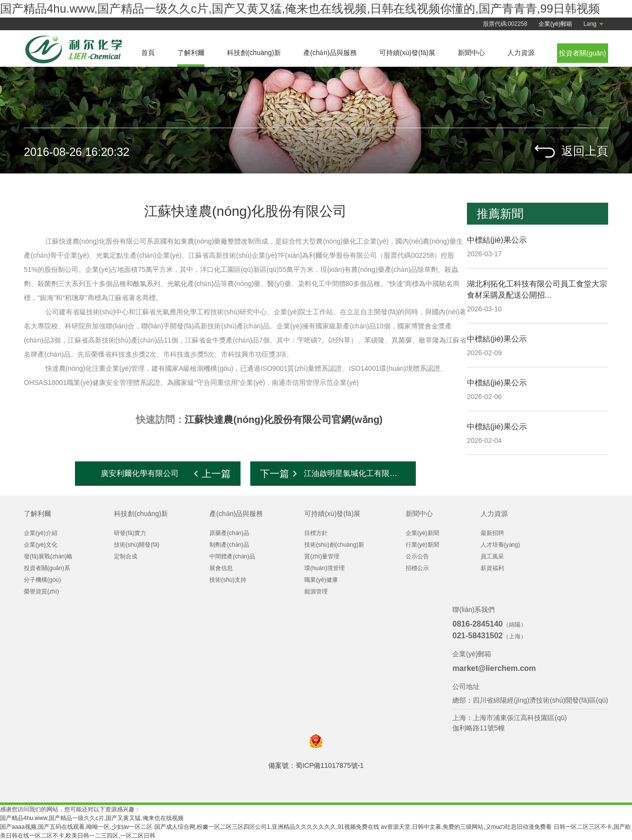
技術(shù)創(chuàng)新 (334, 545)
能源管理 (316, 592)
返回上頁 (585, 151)
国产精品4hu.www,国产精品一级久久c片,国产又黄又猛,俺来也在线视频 (92, 818)
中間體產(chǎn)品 (232, 556)
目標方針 (316, 533)
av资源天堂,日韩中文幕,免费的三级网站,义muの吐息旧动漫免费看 (466, 827)
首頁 (148, 53)
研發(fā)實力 (130, 533)
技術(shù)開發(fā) (137, 545)
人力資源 (521, 53)
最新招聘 (492, 533)
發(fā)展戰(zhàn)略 (48, 556)
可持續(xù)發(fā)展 (407, 53)
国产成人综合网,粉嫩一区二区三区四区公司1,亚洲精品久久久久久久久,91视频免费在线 (267, 827)
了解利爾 (191, 53)
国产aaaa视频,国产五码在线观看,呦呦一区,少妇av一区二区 (76, 827)
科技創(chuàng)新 (254, 53)
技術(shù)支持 (228, 580)
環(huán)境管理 (325, 568)
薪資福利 (492, 568)
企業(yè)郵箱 (555, 24)
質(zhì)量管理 (322, 556)
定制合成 (126, 556)
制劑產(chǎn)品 (229, 545)
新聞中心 (471, 53)
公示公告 (417, 556)
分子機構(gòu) (42, 580)
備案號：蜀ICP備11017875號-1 (316, 765)
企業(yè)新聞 (422, 533)
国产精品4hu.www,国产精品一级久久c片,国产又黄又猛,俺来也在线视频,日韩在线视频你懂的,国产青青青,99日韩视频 (300, 9)
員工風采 (492, 556)
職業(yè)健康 (321, 580)
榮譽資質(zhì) (41, 592)
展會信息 (221, 568)
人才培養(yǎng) (500, 545)
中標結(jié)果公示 (497, 240)
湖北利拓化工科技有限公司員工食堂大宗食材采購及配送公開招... (537, 289)
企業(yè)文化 (41, 545)
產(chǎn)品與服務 (330, 53)
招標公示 (417, 568)
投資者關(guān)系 (47, 568)
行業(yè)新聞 (422, 545)
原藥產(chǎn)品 (229, 533)
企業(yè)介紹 (41, 533)
